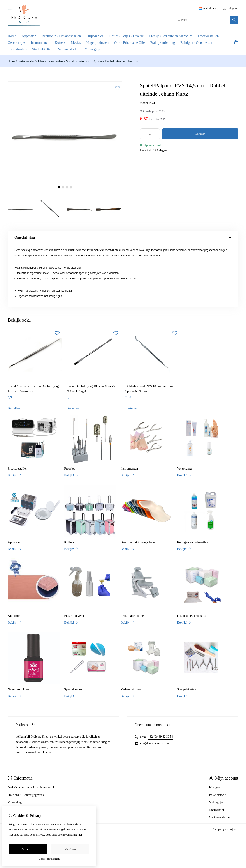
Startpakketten (42, 49)
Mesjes (76, 43)
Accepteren (28, 849)
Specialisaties (17, 49)
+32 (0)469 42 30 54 (161, 674)
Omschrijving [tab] (123, 237)
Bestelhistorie (217, 732)
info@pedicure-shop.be (154, 681)
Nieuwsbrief (217, 747)
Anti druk (14, 553)
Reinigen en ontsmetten (193, 479)
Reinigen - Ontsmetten (196, 43)
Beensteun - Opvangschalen (61, 36)
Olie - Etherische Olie (129, 43)
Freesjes (69, 406)
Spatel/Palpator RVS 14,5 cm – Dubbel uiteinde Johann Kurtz (104, 61)
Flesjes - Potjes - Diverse (126, 36)
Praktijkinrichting (163, 43)
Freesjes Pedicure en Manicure (171, 36)
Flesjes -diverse (74, 553)
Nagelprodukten (18, 627)
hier (80, 835)
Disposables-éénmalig (192, 553)
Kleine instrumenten (50, 61)
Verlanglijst (216, 740)
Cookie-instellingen (49, 859)
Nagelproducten (97, 43)
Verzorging (92, 49)
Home (12, 36)
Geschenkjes (17, 43)
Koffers (60, 43)
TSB (236, 767)
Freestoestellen (208, 36)
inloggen (231, 8)
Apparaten (29, 36)
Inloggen (214, 725)
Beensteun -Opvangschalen (139, 479)
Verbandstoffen (69, 49)
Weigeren (70, 849)
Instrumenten (40, 43)
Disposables (95, 36)
